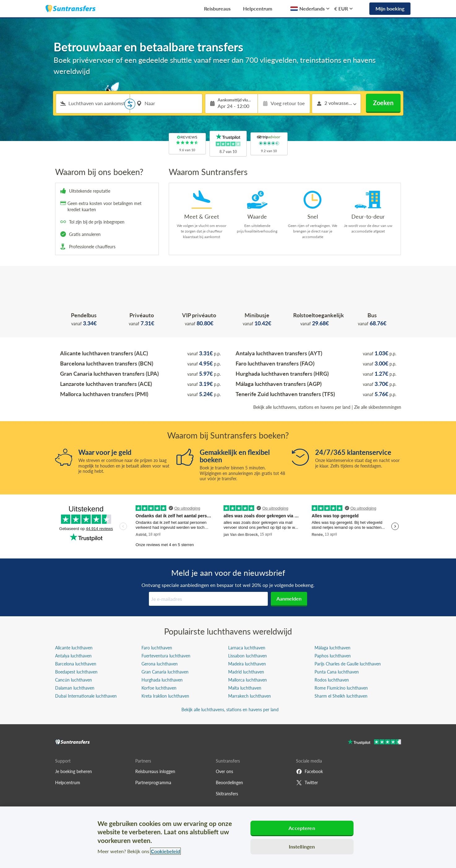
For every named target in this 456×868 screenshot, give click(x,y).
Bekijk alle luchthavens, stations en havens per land (302, 407)
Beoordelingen (229, 782)
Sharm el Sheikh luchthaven (341, 696)
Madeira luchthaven (247, 664)
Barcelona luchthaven (76, 664)
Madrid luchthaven (246, 672)
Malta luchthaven (245, 688)
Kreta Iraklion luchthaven (165, 696)
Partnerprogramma (153, 782)
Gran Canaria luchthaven (165, 672)
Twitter (307, 783)
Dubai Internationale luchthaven (86, 696)
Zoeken (383, 103)
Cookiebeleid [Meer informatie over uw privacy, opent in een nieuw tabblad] (165, 851)
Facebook (309, 772)
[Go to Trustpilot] (374, 743)
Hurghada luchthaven (162, 680)
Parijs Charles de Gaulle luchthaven (348, 664)
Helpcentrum (258, 9)
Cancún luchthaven (74, 680)
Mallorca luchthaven (248, 680)
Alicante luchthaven (74, 648)
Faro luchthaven (157, 648)
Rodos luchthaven (332, 680)
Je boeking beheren (74, 771)
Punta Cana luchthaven (337, 672)
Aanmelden (289, 599)
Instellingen (302, 847)
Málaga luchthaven (332, 648)
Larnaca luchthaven (247, 648)
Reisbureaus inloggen (155, 771)
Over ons (224, 771)
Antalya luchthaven (73, 656)
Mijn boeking (390, 9)
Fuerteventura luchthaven (166, 656)
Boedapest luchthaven (76, 672)
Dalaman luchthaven (75, 688)
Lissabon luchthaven (248, 656)
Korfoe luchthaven (159, 688)
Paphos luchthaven (333, 656)
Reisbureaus (217, 9)
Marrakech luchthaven (250, 696)
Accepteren (302, 828)
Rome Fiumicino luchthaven (341, 688)
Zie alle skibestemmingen (378, 407)
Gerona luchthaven (160, 664)
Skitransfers (227, 794)
